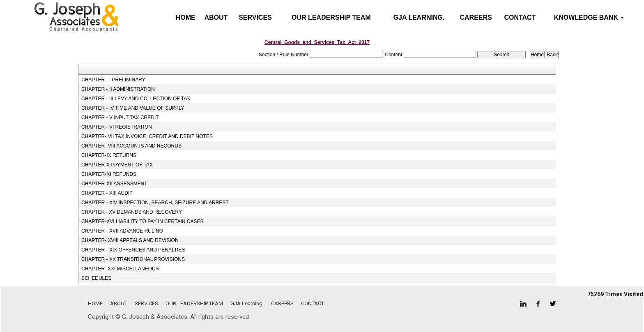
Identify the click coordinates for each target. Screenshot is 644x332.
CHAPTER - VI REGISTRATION (117, 127)
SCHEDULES (96, 278)
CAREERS (476, 17)
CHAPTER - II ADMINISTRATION (118, 89)
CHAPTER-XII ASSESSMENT (114, 184)
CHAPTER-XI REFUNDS (109, 174)
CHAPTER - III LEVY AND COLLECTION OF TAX (136, 99)
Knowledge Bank (589, 17)
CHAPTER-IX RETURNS (109, 155)
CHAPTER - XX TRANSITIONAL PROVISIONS (133, 259)
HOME (95, 303)
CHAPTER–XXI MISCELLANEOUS (120, 269)
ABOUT (216, 17)
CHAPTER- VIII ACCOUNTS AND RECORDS (131, 146)
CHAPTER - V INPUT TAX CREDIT (120, 118)
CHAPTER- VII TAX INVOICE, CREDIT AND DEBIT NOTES (147, 136)
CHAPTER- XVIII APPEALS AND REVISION (130, 240)
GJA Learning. (419, 17)
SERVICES (255, 17)
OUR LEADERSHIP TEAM (331, 17)
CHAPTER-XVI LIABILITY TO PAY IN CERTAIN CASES (143, 221)
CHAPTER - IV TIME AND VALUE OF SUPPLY (133, 108)
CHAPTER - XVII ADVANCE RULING (122, 231)
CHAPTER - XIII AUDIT (107, 193)
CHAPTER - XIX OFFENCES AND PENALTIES (133, 250)
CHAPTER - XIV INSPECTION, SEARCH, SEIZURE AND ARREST (155, 203)
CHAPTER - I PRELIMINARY (113, 80)
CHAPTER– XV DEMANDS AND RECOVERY (132, 212)
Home (186, 17)
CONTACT (520, 17)
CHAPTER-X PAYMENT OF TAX (117, 165)
